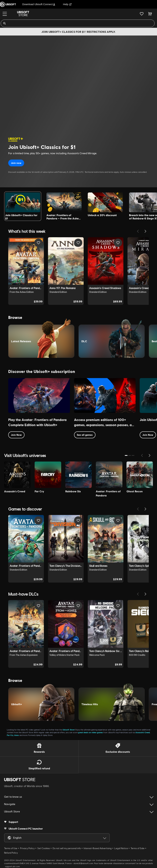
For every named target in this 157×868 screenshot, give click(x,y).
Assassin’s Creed (143, 732)
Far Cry (10, 735)
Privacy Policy (27, 848)
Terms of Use (11, 848)
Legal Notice (121, 848)
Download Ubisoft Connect (39, 4)
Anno (17, 735)
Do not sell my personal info (67, 848)
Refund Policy (11, 853)
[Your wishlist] (142, 14)
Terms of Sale (138, 848)
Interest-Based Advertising (98, 848)
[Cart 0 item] (150, 14)
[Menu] (5, 14)
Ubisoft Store (68, 730)
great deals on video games (90, 732)
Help (67, 4)
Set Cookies (44, 848)
